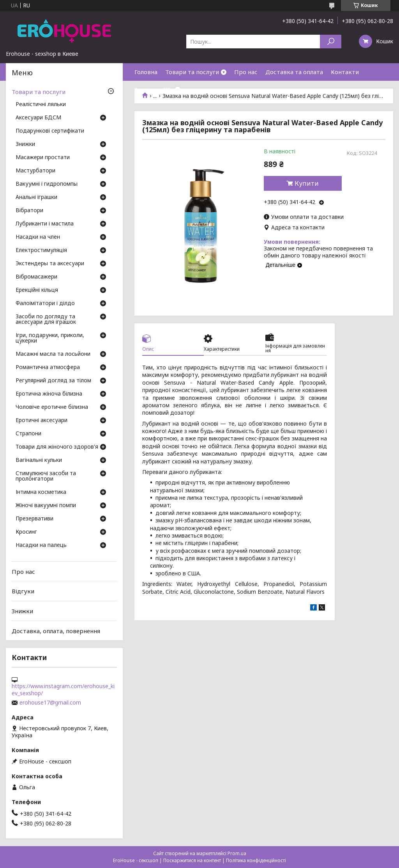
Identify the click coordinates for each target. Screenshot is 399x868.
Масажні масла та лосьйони (53, 354)
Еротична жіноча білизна (49, 394)
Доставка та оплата (294, 72)
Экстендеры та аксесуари (50, 264)
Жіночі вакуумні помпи (46, 506)
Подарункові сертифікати (50, 131)
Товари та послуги (192, 72)
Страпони (28, 434)
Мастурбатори (35, 171)
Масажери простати (43, 158)
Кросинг (26, 532)
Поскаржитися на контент (192, 860)
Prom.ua (237, 853)
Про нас (246, 72)
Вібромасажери (36, 277)
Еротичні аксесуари (41, 421)
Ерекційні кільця (37, 290)
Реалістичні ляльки (41, 105)
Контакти (345, 72)
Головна (146, 72)
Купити (307, 183)
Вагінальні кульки (39, 460)
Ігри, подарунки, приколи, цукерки (50, 338)
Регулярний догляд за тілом (53, 381)
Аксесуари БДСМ (38, 118)
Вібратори (29, 211)
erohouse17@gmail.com (50, 703)
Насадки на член (38, 237)
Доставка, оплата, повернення (56, 630)
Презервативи (34, 519)
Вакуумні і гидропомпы (47, 184)
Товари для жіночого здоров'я (57, 447)
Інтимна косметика (41, 492)
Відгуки (23, 591)
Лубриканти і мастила (45, 224)
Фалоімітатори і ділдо (45, 304)
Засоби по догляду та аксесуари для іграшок (46, 320)
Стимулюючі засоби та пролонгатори (46, 476)
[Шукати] (331, 42)
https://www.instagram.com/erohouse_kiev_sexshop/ (63, 690)
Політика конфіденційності (256, 860)
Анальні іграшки (36, 197)
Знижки (145, 89)
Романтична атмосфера (48, 367)
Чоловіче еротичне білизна (52, 407)
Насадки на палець (41, 545)
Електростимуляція (41, 250)
